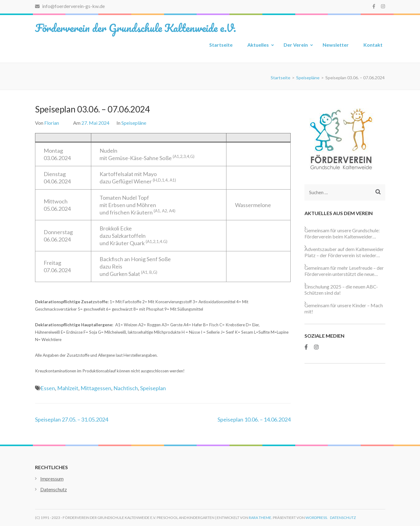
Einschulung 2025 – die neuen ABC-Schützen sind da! (341, 290)
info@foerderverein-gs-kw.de (70, 6)
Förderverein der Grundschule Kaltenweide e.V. (135, 28)
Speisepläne (134, 123)
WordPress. (317, 518)
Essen (48, 388)
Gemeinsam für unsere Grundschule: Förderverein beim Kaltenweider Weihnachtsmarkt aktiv (342, 234)
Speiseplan (153, 388)
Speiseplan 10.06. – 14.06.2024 (254, 419)
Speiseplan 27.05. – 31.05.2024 (72, 419)
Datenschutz (54, 489)
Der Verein (296, 45)
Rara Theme (260, 518)
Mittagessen (96, 388)
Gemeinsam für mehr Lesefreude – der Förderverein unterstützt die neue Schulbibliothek (344, 271)
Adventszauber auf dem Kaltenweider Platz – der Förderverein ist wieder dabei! (344, 252)
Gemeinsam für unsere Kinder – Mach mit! (344, 308)
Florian (52, 123)
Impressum (52, 479)
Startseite (221, 45)
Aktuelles (258, 45)
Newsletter (336, 45)
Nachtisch (126, 388)
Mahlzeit (68, 388)
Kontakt (373, 45)
